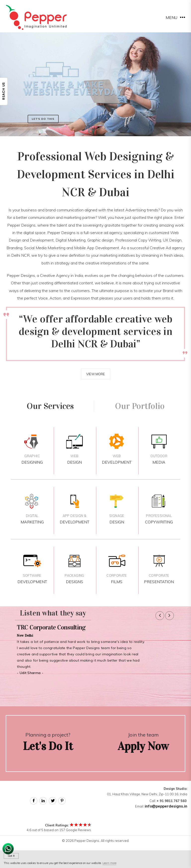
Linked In (43, 801)
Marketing (32, 509)
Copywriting (159, 509)
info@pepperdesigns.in (166, 806)
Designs (74, 569)
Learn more (109, 863)
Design (74, 449)
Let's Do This (43, 119)
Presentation (159, 569)
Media (159, 449)
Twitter (52, 801)
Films (117, 569)
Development (117, 449)
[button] (160, 616)
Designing (32, 449)
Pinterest (62, 801)
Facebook (34, 801)
